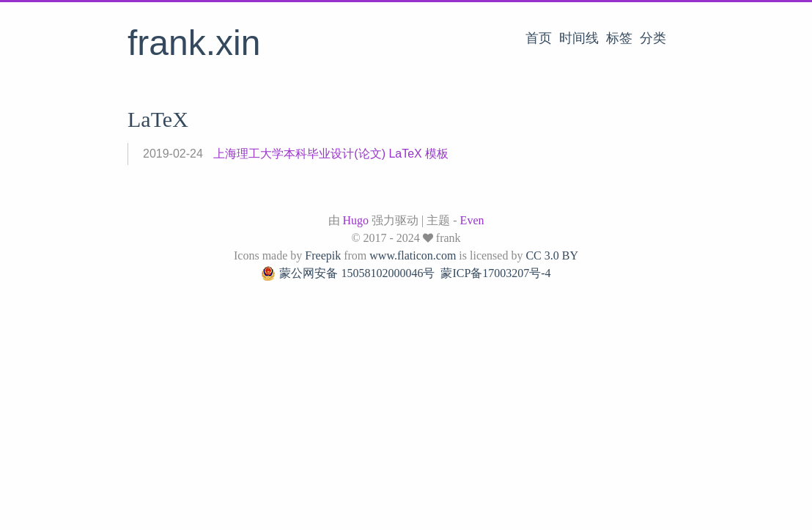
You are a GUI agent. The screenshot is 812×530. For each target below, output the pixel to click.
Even (472, 220)
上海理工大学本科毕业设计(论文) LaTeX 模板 (331, 154)
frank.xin (194, 43)
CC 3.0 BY (552, 255)
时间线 (579, 38)
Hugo (356, 220)
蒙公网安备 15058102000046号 (348, 273)
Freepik (323, 255)
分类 (653, 38)
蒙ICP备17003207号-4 (495, 273)
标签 (619, 38)
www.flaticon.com (413, 255)
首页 (539, 38)
